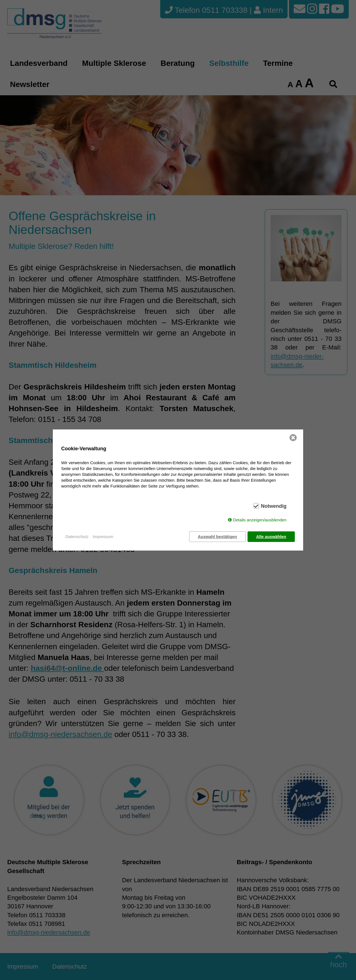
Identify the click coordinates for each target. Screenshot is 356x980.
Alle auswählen (271, 537)
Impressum (103, 537)
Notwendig (274, 506)
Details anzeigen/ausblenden (260, 520)
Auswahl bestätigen (217, 537)
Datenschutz (77, 537)
